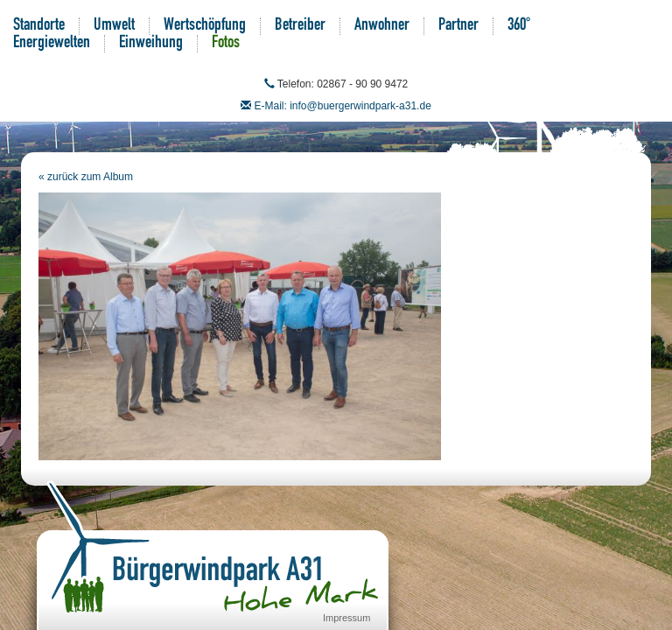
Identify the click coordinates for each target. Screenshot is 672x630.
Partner (458, 26)
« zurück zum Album (86, 177)
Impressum (346, 618)
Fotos (226, 44)
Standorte (39, 26)
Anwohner (382, 26)
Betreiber (300, 26)
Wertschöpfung (205, 26)
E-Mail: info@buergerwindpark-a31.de (343, 106)
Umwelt (114, 26)
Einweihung (151, 44)
